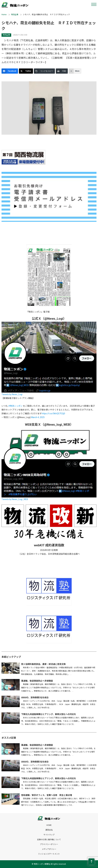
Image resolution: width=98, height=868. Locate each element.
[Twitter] (26, 71)
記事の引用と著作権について (49, 840)
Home (4, 15)
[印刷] (62, 71)
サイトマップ (49, 835)
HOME (49, 825)
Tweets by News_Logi (12, 394)
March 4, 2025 (38, 417)
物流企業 (15, 15)
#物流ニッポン (15, 406)
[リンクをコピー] (44, 71)
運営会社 (49, 830)
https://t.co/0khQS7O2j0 (53, 414)
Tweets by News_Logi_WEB (15, 499)
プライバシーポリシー (49, 844)
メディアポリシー (49, 849)
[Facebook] (10, 71)
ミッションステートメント (49, 854)
